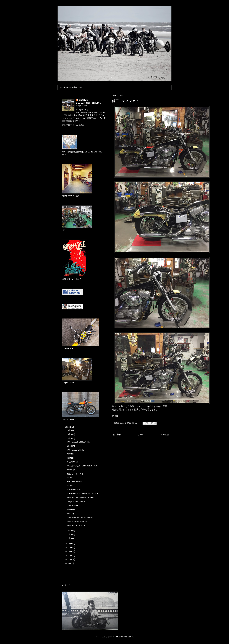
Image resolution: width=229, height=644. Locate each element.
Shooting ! (72, 446)
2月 (69, 534)
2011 (68, 559)
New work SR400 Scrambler (80, 518)
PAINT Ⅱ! (72, 478)
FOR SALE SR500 (76, 450)
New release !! (74, 506)
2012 (68, 555)
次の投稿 (117, 434)
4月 (69, 438)
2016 (68, 427)
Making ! (71, 470)
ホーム (141, 434)
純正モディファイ (75, 474)
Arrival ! (70, 454)
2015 (68, 543)
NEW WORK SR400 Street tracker (83, 494)
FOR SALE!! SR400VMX (78, 442)
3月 (69, 530)
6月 (69, 430)
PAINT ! (71, 486)
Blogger (130, 637)
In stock (71, 458)
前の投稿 (165, 434)
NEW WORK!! (73, 490)
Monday (71, 514)
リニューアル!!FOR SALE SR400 (82, 466)
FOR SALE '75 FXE (76, 526)
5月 (69, 434)
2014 (68, 547)
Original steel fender (76, 502)
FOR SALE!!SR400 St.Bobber (81, 498)
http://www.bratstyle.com (71, 87)
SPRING (71, 509)
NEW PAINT (73, 462)
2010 (68, 563)
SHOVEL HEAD (74, 482)
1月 (69, 538)
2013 (68, 551)
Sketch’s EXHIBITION (77, 521)
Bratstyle (83, 100)
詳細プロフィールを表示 (73, 125)
